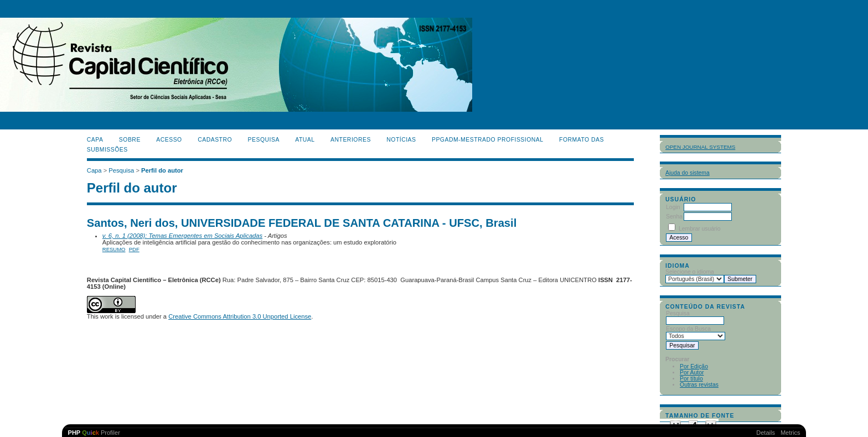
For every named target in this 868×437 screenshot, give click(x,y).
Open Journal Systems (700, 147)
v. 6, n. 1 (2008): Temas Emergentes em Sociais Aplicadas (182, 236)
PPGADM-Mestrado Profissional (488, 140)
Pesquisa (264, 140)
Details (766, 433)
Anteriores (351, 140)
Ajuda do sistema (688, 173)
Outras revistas (699, 385)
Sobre (130, 140)
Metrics (790, 433)
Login (673, 207)
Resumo (114, 249)
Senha (674, 217)
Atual (305, 140)
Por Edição (694, 366)
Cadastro (215, 140)
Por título (691, 379)
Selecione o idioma (690, 272)
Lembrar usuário (700, 229)
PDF (134, 249)
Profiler (94, 433)
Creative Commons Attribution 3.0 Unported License (240, 316)
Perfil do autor (162, 170)
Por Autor (692, 373)
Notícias (401, 140)
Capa (95, 140)
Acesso (169, 140)
